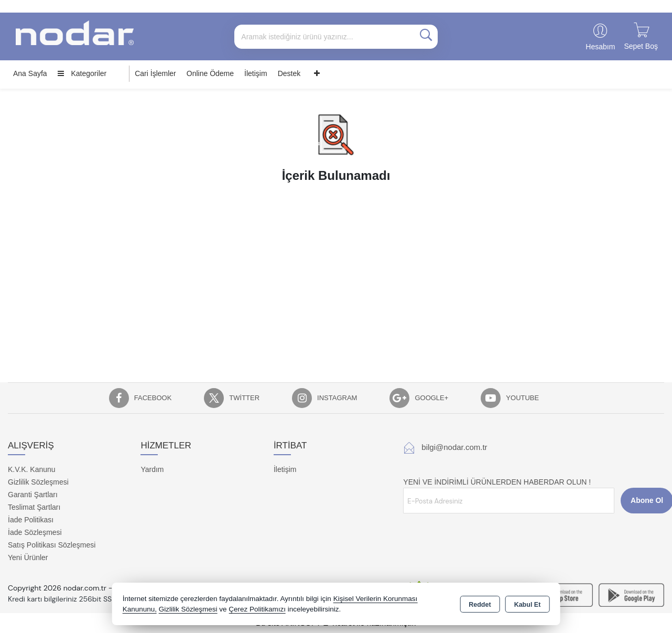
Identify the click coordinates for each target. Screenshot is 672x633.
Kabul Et (528, 605)
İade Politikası (31, 520)
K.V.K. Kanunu (32, 469)
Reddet (480, 605)
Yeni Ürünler (28, 557)
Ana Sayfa (30, 73)
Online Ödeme (210, 73)
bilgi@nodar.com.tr (454, 447)
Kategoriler (82, 73)
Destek (289, 73)
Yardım (152, 469)
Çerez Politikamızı (257, 609)
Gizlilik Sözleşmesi (38, 482)
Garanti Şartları (33, 495)
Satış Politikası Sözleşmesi (52, 545)
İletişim (256, 73)
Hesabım (600, 47)
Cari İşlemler (155, 73)
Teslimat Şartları (34, 507)
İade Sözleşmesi (35, 532)
